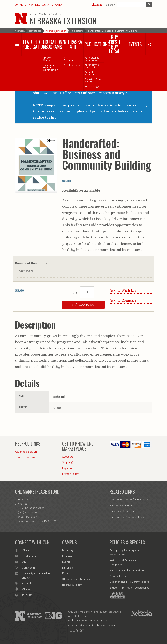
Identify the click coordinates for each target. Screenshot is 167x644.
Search (110, 5)
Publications (77, 31)
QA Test (104, 621)
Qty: (75, 292)
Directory (68, 550)
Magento (49, 521)
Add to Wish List (124, 290)
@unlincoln (28, 567)
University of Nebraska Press (127, 517)
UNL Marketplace (43, 14)
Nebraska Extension (63, 21)
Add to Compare (123, 300)
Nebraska (20, 31)
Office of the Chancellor (77, 579)
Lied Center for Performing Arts (129, 500)
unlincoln (27, 583)
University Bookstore (122, 511)
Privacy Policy (70, 474)
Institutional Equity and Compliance (124, 563)
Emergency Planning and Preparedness (125, 553)
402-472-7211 (76, 630)
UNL (24, 562)
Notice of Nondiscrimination (127, 570)
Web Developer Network (83, 621)
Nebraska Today (72, 585)
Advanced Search (26, 452)
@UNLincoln (29, 556)
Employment (70, 556)
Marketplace (35, 31)
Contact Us (22, 500)
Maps (65, 573)
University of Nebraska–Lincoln (39, 5)
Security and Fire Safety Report (129, 582)
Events (66, 562)
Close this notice (147, 74)
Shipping (67, 462)
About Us (68, 457)
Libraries (68, 568)
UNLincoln (27, 550)
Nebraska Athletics (121, 506)
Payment (67, 468)
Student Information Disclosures (129, 588)
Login (97, 5)
